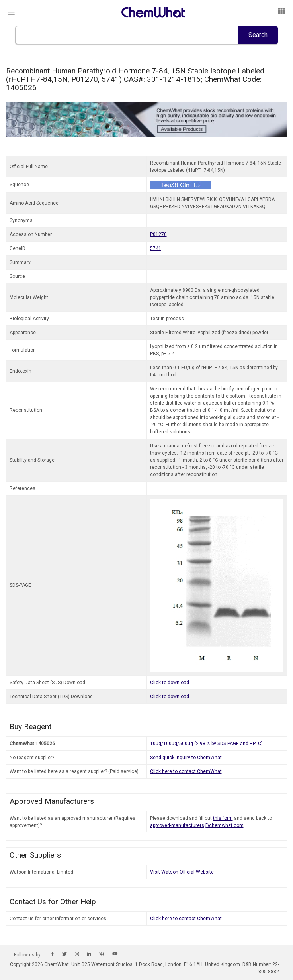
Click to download (170, 683)
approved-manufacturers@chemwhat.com (197, 825)
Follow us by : (28, 955)
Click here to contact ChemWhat (186, 771)
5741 (156, 248)
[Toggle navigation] (11, 12)
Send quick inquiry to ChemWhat (186, 758)
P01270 (158, 234)
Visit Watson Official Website (182, 872)
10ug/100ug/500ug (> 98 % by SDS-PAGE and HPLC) (206, 744)
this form (223, 818)
